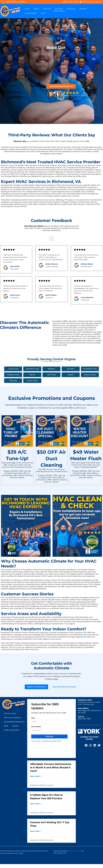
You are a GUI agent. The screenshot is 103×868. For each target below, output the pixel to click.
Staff (43, 13)
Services (47, 9)
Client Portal (31, 13)
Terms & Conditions (12, 722)
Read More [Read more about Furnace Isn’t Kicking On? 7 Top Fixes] (36, 835)
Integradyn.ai (74, 855)
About (36, 9)
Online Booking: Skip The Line (61, 86)
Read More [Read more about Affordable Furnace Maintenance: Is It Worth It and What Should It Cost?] (36, 780)
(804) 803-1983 (84, 723)
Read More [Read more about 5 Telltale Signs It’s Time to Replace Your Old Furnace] (36, 808)
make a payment (12, 734)
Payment (83, 9)
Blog (6, 730)
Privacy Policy (10, 717)
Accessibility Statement (14, 726)
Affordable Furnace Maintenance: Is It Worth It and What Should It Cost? (51, 771)
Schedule (71, 9)
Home (27, 9)
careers (15, 730)
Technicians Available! (91, 2)
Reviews (59, 9)
